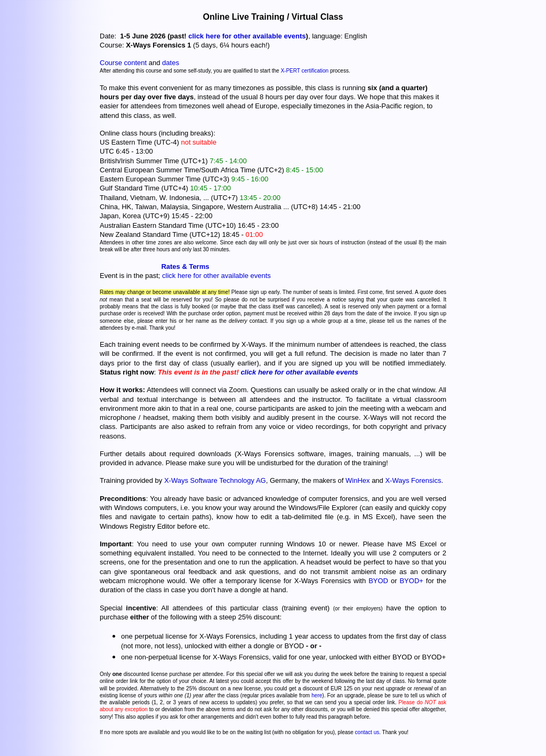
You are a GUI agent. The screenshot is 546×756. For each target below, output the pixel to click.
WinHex (358, 480)
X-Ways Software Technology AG (215, 480)
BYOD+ (411, 581)
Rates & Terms (185, 266)
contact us (367, 732)
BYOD (378, 581)
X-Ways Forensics (413, 480)
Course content (123, 63)
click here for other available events (247, 36)
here (317, 695)
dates (171, 63)
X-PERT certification (304, 71)
